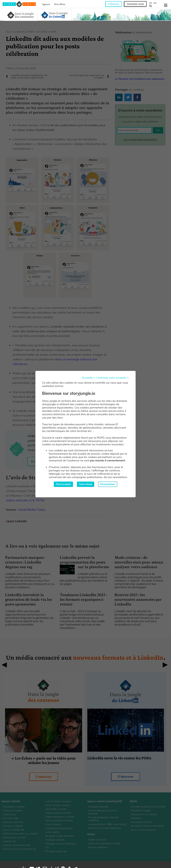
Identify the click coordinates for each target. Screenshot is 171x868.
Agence (46, 4)
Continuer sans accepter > (113, 378)
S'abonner (114, 4)
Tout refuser (86, 484)
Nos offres (60, 4)
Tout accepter (63, 484)
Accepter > (89, 378)
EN (155, 3)
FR (151, 3)
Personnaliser (108, 484)
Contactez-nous (135, 4)
